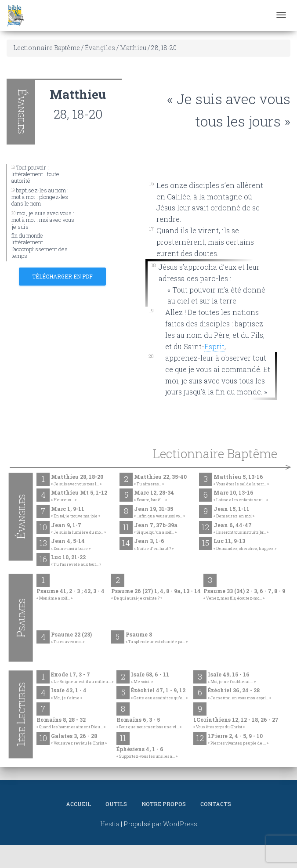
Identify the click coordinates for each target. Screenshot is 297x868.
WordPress (180, 824)
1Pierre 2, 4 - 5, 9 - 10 (238, 740)
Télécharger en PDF (62, 276)
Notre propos (164, 804)
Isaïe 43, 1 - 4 (69, 694)
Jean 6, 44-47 (241, 529)
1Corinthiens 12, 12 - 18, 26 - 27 (236, 723)
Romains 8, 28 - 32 (71, 723)
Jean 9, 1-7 (78, 529)
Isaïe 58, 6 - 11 (150, 678)
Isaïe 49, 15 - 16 (232, 678)
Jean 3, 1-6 (154, 545)
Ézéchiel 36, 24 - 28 (239, 694)
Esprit (214, 346)
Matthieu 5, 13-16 (241, 481)
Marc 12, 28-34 (154, 496)
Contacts (216, 804)
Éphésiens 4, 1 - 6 (147, 753)
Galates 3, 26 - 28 (79, 740)
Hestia (110, 824)
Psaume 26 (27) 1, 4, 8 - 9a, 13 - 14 (156, 595)
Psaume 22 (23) (71, 638)
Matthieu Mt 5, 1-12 (79, 496)
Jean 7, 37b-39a (156, 529)
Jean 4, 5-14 (71, 545)
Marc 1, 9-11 (76, 513)
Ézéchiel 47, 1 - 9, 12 (159, 694)
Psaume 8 (157, 638)
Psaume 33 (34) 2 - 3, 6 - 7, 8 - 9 (244, 595)
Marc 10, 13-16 (241, 496)
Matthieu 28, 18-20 (77, 481)
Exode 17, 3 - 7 (82, 678)
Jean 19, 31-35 (159, 513)
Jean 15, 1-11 (234, 513)
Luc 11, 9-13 (245, 545)
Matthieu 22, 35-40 (160, 481)
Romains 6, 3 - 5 (149, 723)
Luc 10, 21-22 (76, 561)
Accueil (78, 804)
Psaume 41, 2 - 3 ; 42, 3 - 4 (71, 595)
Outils (116, 804)
